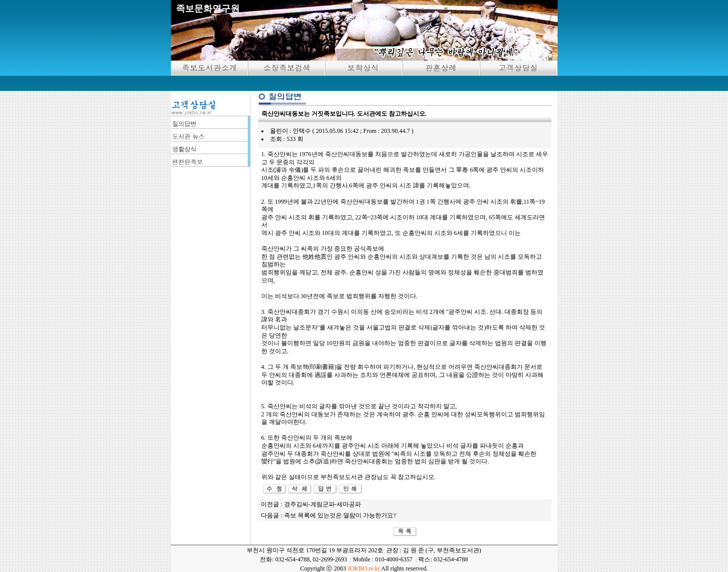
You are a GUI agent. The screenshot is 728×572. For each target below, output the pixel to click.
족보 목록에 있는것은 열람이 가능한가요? (340, 515)
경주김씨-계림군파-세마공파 (323, 504)
